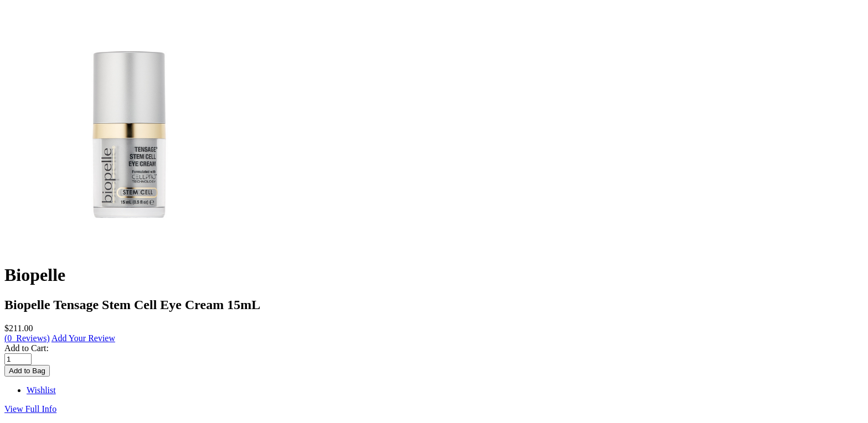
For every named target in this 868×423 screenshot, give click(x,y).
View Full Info (30, 409)
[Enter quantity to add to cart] (18, 359)
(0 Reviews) (27, 338)
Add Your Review (83, 338)
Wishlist (41, 390)
